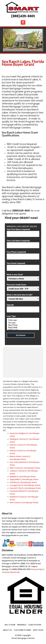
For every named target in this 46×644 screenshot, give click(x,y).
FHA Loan (23, 320)
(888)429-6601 (23, 16)
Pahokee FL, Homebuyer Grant (23, 482)
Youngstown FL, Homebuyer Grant (25, 485)
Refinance (22, 625)
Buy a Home (10, 625)
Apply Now (38, 630)
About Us (7, 630)
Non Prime (23, 325)
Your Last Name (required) (23, 243)
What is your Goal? (23, 277)
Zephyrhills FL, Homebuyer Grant (24, 479)
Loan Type (23, 323)
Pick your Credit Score (23, 287)
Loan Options (35, 625)
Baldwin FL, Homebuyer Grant (23, 477)
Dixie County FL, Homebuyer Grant (25, 468)
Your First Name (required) (23, 232)
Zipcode (23, 307)
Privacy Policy (37, 569)
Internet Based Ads (11, 572)
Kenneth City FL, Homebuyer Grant (25, 488)
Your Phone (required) (23, 254)
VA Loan (23, 323)
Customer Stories (22, 630)
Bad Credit (23, 328)
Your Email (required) (23, 266)
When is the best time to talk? (23, 297)
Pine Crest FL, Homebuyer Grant (24, 503)
